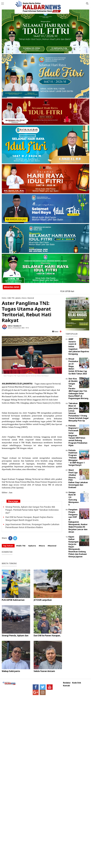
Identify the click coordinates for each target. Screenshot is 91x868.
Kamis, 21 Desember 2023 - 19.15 (18, 328)
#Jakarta (32, 546)
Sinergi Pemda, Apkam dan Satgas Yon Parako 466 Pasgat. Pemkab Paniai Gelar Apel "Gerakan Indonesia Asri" (32, 510)
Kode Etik (77, 683)
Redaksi (67, 683)
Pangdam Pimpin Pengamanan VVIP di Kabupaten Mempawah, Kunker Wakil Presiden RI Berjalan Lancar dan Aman (78, 521)
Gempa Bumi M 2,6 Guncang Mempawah (74, 499)
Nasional (31, 298)
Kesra (24, 298)
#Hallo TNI (21, 546)
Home (4, 298)
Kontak (66, 686)
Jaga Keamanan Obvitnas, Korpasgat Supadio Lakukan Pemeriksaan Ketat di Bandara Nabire (32, 526)
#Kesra (42, 546)
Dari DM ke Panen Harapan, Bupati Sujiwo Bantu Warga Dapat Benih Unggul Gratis (29, 519)
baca (55, 331)
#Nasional (52, 546)
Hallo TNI (11, 298)
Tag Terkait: (8, 546)
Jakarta (18, 298)
